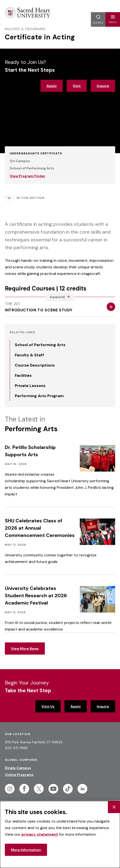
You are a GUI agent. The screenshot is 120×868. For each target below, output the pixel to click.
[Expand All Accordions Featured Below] (60, 297)
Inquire (103, 86)
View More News (25, 649)
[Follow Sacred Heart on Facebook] (24, 789)
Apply (52, 86)
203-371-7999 (16, 748)
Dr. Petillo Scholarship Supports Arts (30, 451)
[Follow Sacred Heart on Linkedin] (82, 789)
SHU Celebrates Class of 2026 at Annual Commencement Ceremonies (40, 528)
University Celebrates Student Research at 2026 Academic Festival (36, 596)
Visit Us (48, 706)
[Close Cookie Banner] (114, 807)
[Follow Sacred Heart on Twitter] (39, 789)
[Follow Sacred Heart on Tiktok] (68, 789)
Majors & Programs (25, 29)
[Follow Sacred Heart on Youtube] (53, 789)
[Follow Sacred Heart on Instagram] (10, 789)
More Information (26, 850)
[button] (113, 19)
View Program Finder (28, 176)
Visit (77, 86)
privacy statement (40, 834)
